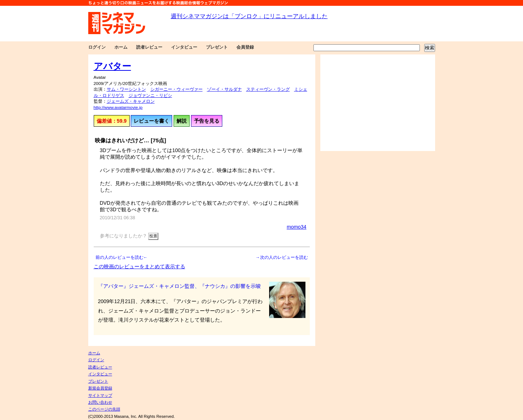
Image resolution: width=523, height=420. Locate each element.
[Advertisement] (378, 103)
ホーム (121, 47)
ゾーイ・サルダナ (224, 89)
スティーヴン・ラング (268, 89)
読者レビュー (149, 47)
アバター (112, 66)
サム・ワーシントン (126, 89)
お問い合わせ (100, 402)
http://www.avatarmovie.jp (118, 107)
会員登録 (245, 47)
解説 (182, 121)
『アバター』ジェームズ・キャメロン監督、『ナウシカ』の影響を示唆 (179, 286)
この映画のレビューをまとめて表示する (139, 266)
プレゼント (217, 47)
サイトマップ (100, 395)
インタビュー (184, 47)
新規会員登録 (100, 388)
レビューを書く (151, 121)
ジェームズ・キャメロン (131, 101)
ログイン (97, 47)
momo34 (296, 227)
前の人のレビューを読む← (122, 257)
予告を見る (207, 121)
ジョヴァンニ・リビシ (150, 95)
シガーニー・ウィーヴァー (177, 89)
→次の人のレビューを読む (282, 257)
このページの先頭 (104, 409)
